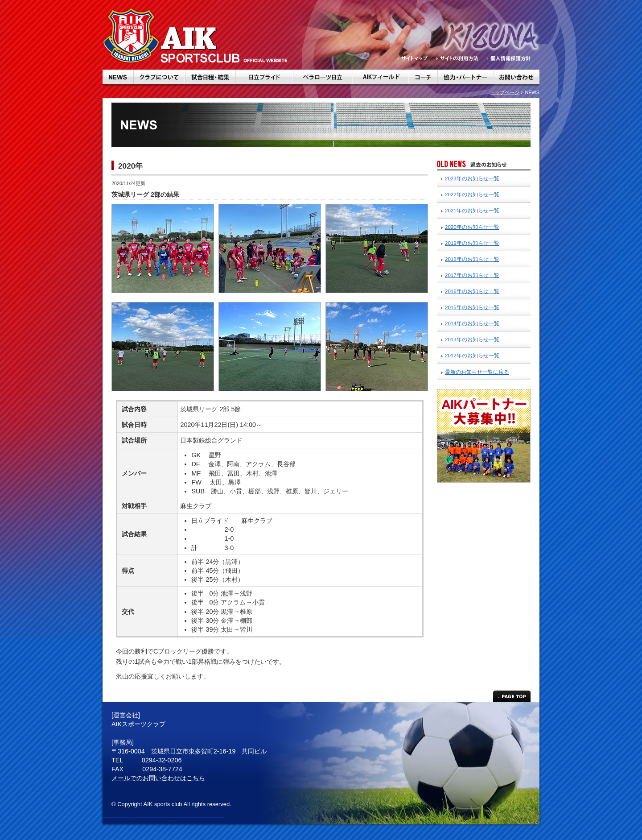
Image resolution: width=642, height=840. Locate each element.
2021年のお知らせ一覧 (472, 211)
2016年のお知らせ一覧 (472, 291)
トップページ (505, 92)
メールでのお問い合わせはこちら (158, 778)
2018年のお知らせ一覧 (472, 259)
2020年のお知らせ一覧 (472, 227)
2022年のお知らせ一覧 (472, 194)
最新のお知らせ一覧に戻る (477, 372)
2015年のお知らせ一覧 (472, 307)
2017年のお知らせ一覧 (472, 275)
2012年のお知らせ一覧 (472, 356)
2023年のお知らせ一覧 (472, 178)
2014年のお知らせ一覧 (472, 323)
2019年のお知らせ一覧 (472, 243)
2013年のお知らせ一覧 (472, 339)
